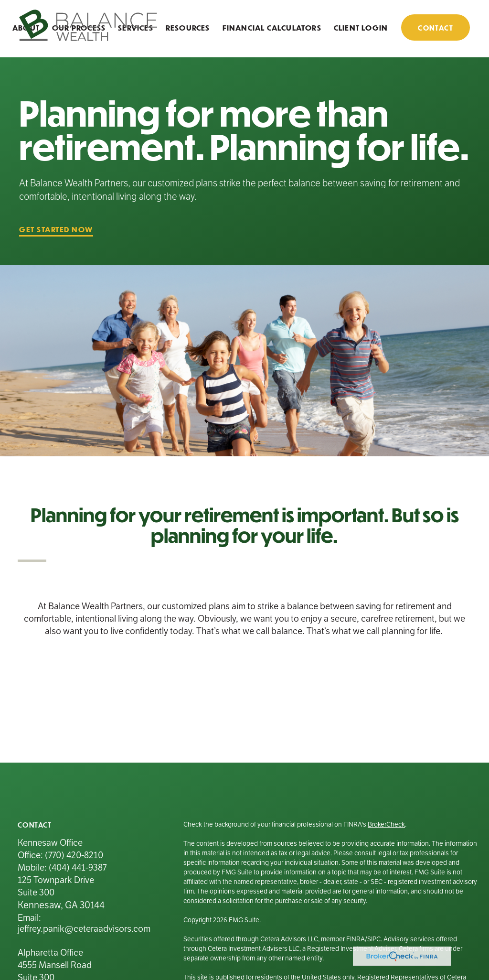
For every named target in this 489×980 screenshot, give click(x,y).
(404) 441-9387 (78, 867)
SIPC (374, 939)
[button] (188, 27)
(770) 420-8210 (74, 855)
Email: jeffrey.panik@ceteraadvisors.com (84, 923)
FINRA (356, 939)
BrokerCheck (386, 824)
